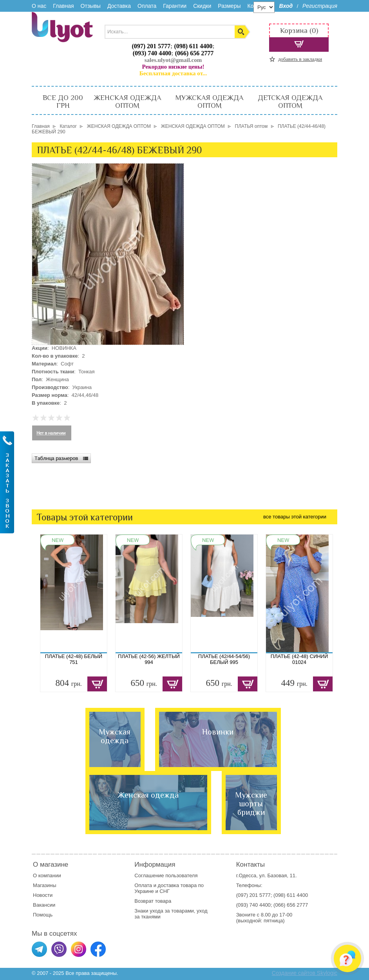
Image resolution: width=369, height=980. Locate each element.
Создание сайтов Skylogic (305, 973)
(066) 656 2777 (194, 53)
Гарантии (175, 6)
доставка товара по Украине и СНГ (169, 888)
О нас (39, 6)
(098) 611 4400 (193, 46)
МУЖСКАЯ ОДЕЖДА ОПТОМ (209, 102)
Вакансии (44, 905)
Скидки (202, 6)
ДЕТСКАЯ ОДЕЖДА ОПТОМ (290, 102)
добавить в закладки (300, 59)
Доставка (119, 6)
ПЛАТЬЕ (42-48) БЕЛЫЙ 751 (74, 659)
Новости (43, 895)
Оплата (147, 6)
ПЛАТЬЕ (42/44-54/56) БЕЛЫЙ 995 (224, 659)
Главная (63, 6)
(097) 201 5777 (151, 46)
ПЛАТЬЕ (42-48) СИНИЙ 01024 (299, 659)
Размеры (229, 6)
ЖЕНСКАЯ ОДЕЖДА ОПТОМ (127, 102)
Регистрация (320, 6)
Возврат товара (153, 901)
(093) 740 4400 (152, 53)
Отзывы (91, 6)
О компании (47, 875)
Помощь (43, 915)
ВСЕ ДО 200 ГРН (63, 102)
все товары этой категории (295, 517)
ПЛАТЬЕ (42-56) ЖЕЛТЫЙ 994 (149, 659)
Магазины (45, 885)
